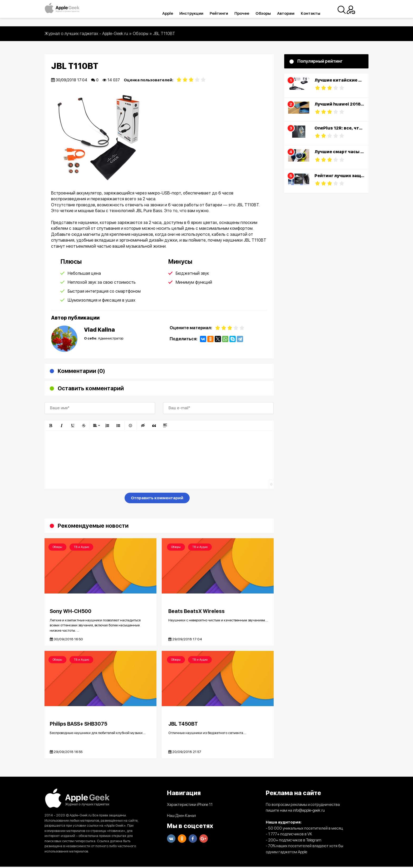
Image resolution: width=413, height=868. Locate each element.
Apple (175, 13)
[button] (51, 426)
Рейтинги (226, 13)
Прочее (249, 13)
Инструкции (199, 13)
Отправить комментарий (157, 498)
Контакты (318, 13)
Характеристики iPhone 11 (190, 806)
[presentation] (85, 499)
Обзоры (271, 13)
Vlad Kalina (99, 330)
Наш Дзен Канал (181, 817)
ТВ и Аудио (81, 547)
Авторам (293, 13)
